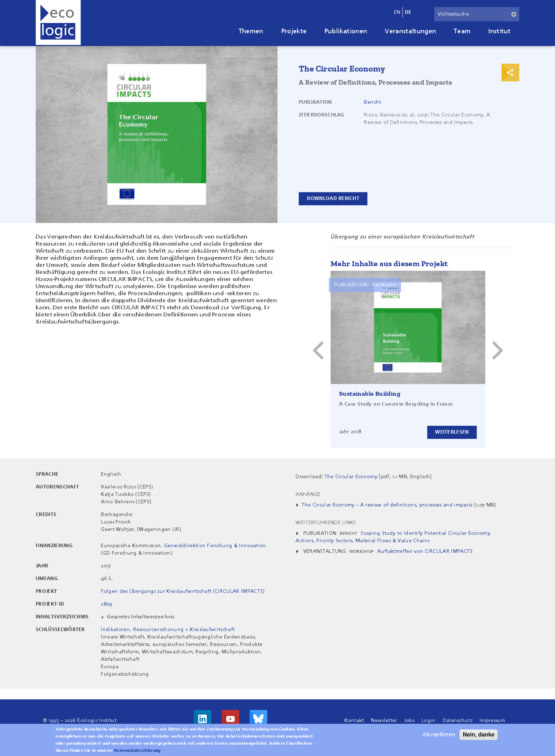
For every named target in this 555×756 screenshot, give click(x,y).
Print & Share (510, 73)
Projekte (294, 31)
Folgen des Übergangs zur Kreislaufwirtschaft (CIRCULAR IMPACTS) (183, 591)
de (408, 12)
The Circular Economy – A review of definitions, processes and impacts (387, 505)
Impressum (492, 721)
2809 (107, 604)
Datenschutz (458, 721)
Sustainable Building (370, 394)
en (397, 12)
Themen (251, 31)
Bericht (372, 102)
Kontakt (354, 721)
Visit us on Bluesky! (258, 719)
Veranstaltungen (410, 31)
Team (462, 31)
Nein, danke (479, 735)
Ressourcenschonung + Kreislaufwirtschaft (184, 630)
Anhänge (308, 494)
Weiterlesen (452, 432)
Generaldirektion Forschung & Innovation (215, 546)
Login (429, 721)
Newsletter (384, 721)
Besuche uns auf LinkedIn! (202, 719)
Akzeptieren (439, 735)
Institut (499, 31)
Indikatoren (115, 630)
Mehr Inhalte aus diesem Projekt (389, 264)
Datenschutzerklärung (137, 751)
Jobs (409, 721)
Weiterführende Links (326, 523)
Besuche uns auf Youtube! (230, 719)
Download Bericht (333, 199)
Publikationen (346, 31)
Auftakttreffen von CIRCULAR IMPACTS (425, 551)
